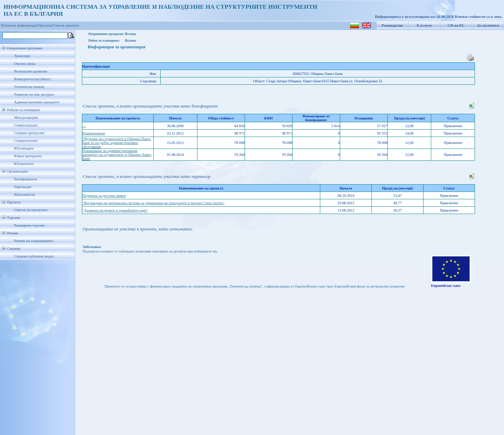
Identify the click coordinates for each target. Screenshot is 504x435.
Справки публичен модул (34, 256)
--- (84, 126)
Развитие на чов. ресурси (34, 94)
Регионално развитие (31, 71)
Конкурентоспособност (33, 79)
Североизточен (26, 141)
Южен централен (28, 156)
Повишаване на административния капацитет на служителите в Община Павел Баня (117, 155)
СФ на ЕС (456, 25)
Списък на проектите (31, 210)
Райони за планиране (24, 110)
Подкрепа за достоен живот (104, 196)
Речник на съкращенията (34, 241)
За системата (488, 25)
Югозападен (24, 148)
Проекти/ (45, 25)
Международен (26, 118)
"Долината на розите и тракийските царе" (115, 210)
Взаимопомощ (94, 133)
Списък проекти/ (66, 25)
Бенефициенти (26, 179)
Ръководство (393, 25)
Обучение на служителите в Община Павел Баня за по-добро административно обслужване (117, 143)
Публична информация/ (19, 25)
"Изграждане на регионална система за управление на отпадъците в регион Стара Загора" (153, 203)
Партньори (23, 187)
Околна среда (25, 64)
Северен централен (29, 133)
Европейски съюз (446, 286)
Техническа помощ (29, 87)
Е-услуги (424, 25)
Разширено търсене (29, 225)
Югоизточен (24, 164)
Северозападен (26, 125)
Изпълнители (24, 195)
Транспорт (22, 56)
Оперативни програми (25, 48)
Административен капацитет (37, 102)
